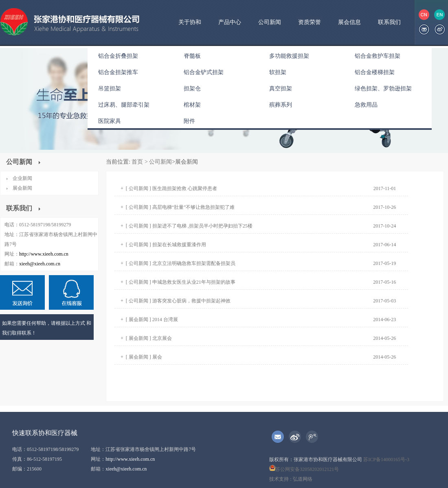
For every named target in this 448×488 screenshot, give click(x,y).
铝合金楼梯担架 (375, 72)
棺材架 (192, 105)
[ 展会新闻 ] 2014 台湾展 (152, 319)
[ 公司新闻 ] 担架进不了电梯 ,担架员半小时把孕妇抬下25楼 (189, 226)
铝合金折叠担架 (118, 56)
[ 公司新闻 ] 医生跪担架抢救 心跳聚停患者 (171, 188)
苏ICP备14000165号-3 (386, 460)
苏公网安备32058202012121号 (304, 469)
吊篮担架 (110, 89)
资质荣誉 (310, 22)
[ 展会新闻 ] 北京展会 (149, 338)
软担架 (278, 72)
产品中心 (230, 22)
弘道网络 (303, 479)
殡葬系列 (281, 105)
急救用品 (366, 105)
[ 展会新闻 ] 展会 (144, 357)
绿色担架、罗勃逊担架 (383, 89)
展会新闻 (22, 188)
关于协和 (190, 22)
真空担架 (281, 89)
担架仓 (192, 89)
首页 (137, 162)
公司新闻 (270, 22)
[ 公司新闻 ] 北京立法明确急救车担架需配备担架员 (181, 263)
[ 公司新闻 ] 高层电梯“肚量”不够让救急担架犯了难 (180, 207)
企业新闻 (22, 178)
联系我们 (389, 22)
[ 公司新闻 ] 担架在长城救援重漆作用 (166, 245)
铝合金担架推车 (118, 72)
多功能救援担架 (289, 56)
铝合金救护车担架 (378, 56)
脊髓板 (192, 56)
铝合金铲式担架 (204, 72)
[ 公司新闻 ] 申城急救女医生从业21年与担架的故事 (181, 282)
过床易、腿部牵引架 (124, 105)
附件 (189, 121)
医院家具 (110, 121)
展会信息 (349, 22)
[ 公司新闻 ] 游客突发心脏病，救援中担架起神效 (178, 301)
